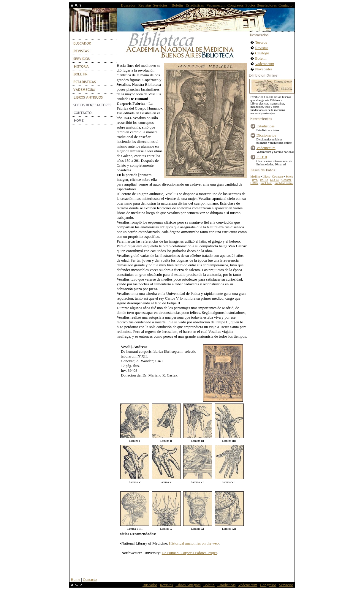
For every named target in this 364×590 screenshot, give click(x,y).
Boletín (261, 58)
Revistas (145, 5)
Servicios (160, 5)
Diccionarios (266, 135)
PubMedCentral (284, 183)
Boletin (177, 5)
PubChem (266, 183)
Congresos (236, 5)
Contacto (285, 5)
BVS (255, 180)
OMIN (255, 183)
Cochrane (278, 177)
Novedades (264, 69)
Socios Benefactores (261, 5)
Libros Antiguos (188, 585)
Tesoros (261, 42)
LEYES (274, 180)
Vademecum (216, 5)
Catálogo (262, 53)
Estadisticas (195, 5)
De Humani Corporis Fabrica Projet (189, 553)
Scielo (289, 177)
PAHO (264, 180)
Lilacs (266, 177)
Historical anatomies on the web (193, 543)
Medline (255, 177)
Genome (287, 180)
